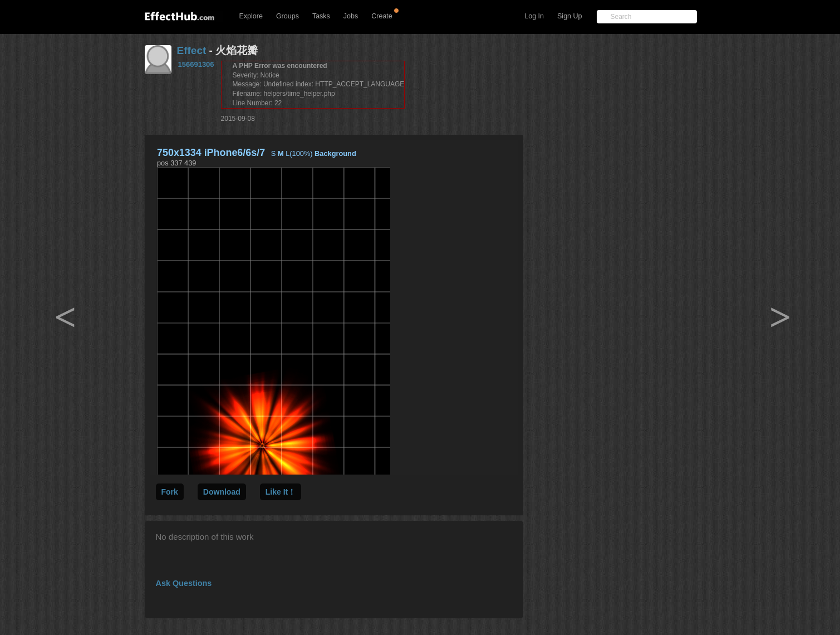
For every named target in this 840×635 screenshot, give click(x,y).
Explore (251, 16)
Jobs (351, 16)
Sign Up (569, 16)
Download (222, 492)
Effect (192, 50)
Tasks (321, 16)
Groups (288, 16)
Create (382, 16)
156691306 (196, 64)
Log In (534, 16)
